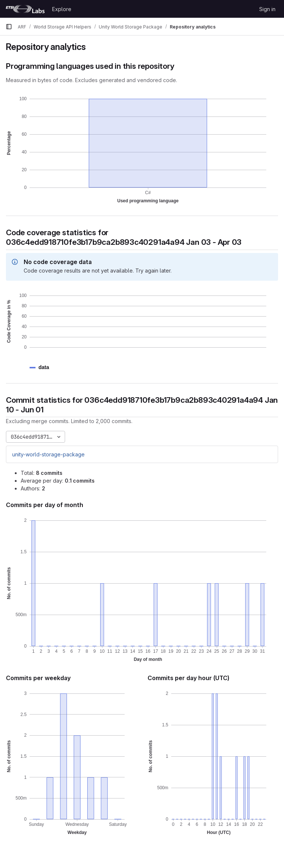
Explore (62, 9)
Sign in (267, 9)
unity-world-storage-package (48, 454)
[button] (44, 367)
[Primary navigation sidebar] (9, 27)
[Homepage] (25, 9)
